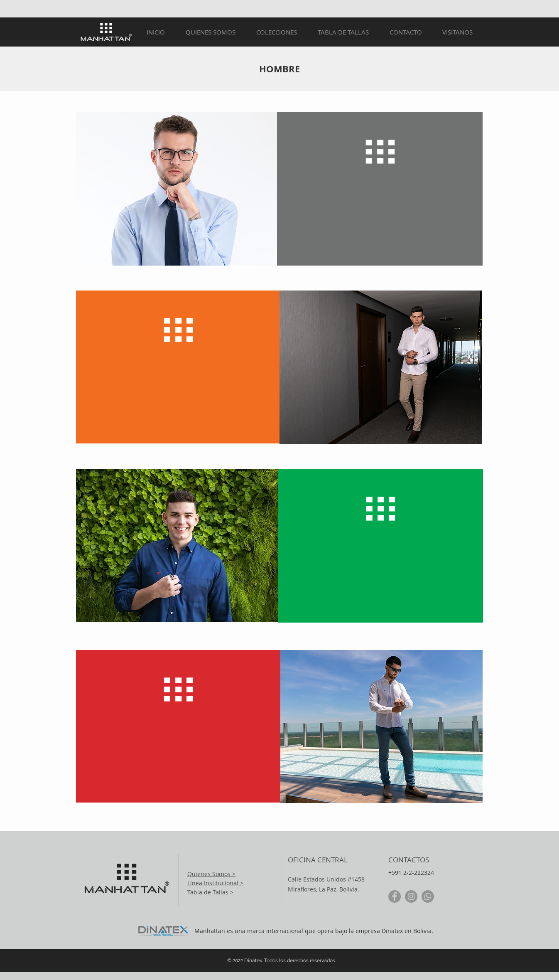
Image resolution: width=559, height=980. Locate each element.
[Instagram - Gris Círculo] (411, 896)
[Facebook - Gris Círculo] (395, 896)
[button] (277, 32)
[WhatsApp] (428, 896)
